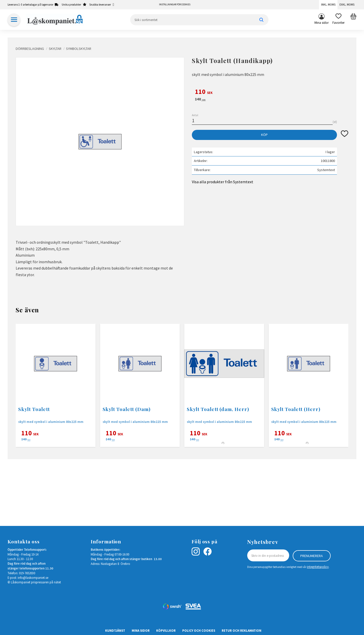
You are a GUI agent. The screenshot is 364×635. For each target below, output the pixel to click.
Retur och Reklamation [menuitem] (242, 630)
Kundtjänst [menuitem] (115, 630)
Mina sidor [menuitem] (322, 23)
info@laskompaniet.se (33, 578)
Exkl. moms (347, 5)
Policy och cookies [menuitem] (199, 630)
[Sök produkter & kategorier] (199, 20)
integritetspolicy (318, 567)
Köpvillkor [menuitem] (166, 630)
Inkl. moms (328, 5)
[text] (270, 92)
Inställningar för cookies (175, 5)
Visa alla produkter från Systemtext (223, 182)
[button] (338, 20)
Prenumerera (312, 556)
